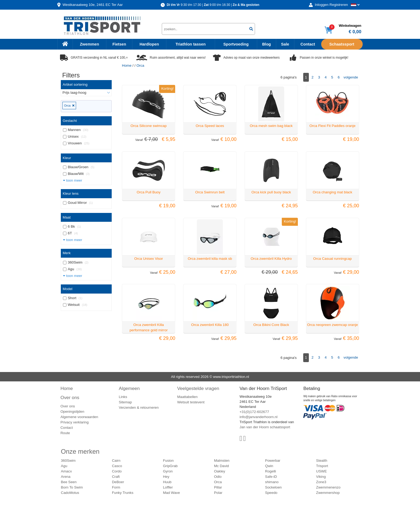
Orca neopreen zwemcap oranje (332, 325)
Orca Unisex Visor (149, 259)
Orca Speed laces (210, 126)
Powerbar (273, 461)
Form (116, 487)
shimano (272, 482)
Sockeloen (273, 487)
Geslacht (70, 121)
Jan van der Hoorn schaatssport (265, 427)
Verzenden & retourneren (139, 408)
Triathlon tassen (190, 44)
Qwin (269, 466)
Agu (64, 466)
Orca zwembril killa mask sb (210, 259)
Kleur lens (71, 194)
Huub (167, 482)
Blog (267, 44)
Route (65, 433)
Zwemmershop (328, 493)
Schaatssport (342, 44)
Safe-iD (271, 477)
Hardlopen (149, 44)
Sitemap (125, 402)
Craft (116, 477)
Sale (285, 44)
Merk (67, 253)
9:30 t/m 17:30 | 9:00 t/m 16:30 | (213, 5)
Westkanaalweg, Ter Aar (93, 5)
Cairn (116, 461)
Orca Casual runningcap (332, 259)
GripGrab (170, 466)
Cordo (117, 471)
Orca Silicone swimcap (149, 126)
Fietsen (119, 44)
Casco (117, 466)
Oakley (220, 471)
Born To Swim (72, 487)
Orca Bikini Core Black (271, 325)
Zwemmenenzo (328, 487)
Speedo (271, 493)
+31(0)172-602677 (254, 412)
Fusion (168, 461)
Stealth (322, 461)
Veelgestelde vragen (198, 388)
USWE (321, 471)
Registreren (339, 5)
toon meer (73, 180)
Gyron (168, 471)
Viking (321, 477)
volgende (351, 77)
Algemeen (129, 388)
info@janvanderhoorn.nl (258, 417)
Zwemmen (89, 44)
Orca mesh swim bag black (271, 126)
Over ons (70, 397)
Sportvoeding (236, 44)
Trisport (322, 466)
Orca (69, 106)
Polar (218, 493)
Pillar (218, 487)
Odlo (218, 477)
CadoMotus (70, 493)
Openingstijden (72, 412)
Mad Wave (171, 493)
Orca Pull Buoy (149, 192)
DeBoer (118, 482)
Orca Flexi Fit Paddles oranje (332, 126)
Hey (166, 477)
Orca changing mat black (333, 192)
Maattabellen (187, 397)
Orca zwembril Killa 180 (210, 325)
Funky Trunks (123, 493)
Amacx (66, 471)
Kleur (67, 158)
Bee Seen (69, 482)
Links (123, 397)
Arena (66, 477)
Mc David (222, 466)
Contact (308, 44)
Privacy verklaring (75, 422)
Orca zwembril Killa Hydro (271, 259)
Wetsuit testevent (191, 402)
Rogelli (271, 471)
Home (127, 65)
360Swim (68, 461)
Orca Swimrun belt (210, 192)
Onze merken (80, 451)
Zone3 (321, 482)
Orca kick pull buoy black (271, 192)
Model (67, 289)
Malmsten (222, 461)
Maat (67, 217)
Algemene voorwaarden (79, 417)
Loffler (168, 487)
